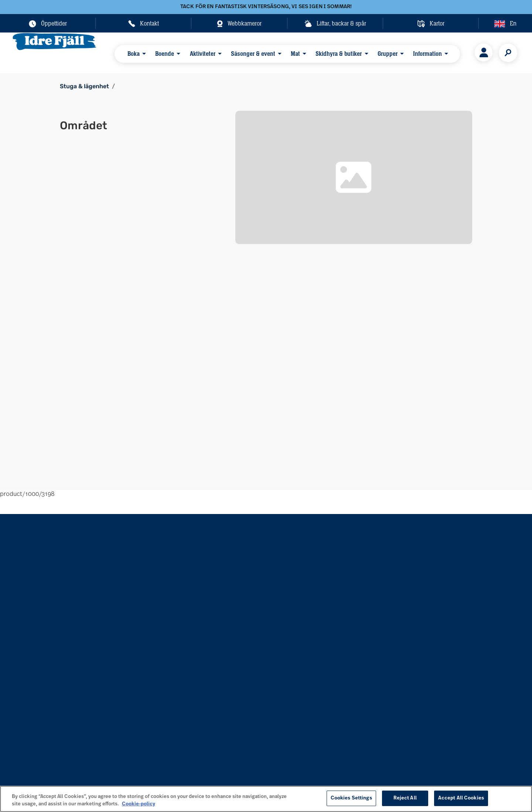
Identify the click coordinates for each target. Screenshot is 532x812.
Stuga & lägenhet (84, 86)
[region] (266, 799)
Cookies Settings (351, 798)
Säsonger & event (243, 52)
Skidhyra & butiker (321, 52)
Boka (135, 52)
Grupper (366, 52)
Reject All (405, 798)
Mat (281, 52)
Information (402, 52)
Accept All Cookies (461, 798)
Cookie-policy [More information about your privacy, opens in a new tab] (139, 804)
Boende (162, 52)
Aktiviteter (196, 52)
